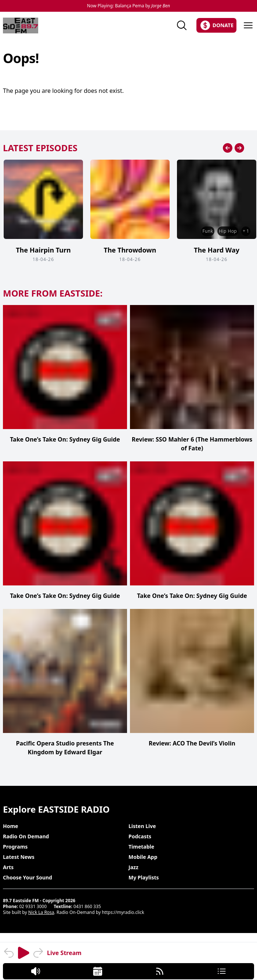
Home (10, 826)
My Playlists (144, 877)
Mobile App (143, 857)
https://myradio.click (123, 912)
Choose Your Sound (28, 877)
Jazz (133, 867)
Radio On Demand (26, 836)
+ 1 (246, 231)
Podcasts (140, 836)
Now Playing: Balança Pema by (128, 6)
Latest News (19, 857)
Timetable (141, 847)
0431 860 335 (87, 906)
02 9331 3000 (33, 906)
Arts (8, 867)
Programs (15, 847)
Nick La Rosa (41, 912)
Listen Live (142, 826)
